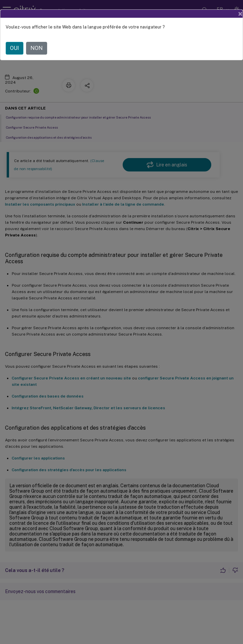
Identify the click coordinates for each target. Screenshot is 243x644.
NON (37, 48)
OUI (15, 48)
